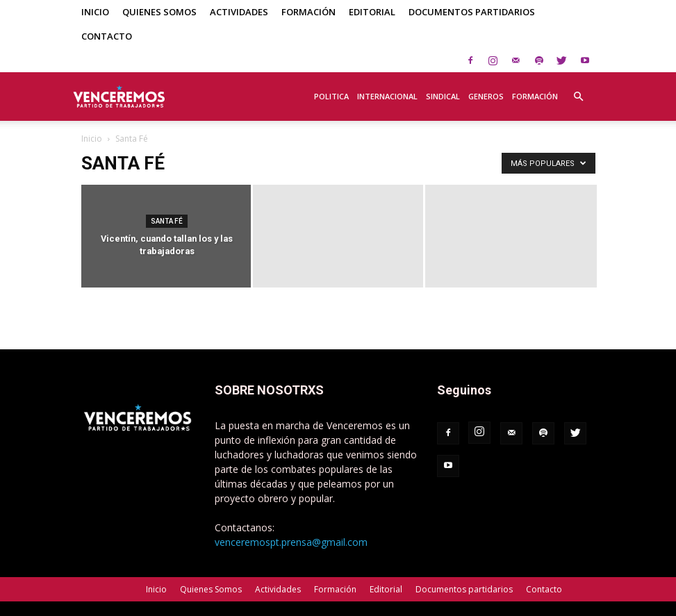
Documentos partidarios (472, 12)
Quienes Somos (159, 12)
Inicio (95, 12)
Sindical (443, 96)
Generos (486, 96)
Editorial (372, 12)
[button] (579, 89)
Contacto (107, 36)
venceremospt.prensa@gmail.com (291, 542)
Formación (308, 12)
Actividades (239, 12)
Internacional (387, 96)
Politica (331, 96)
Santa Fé (167, 221)
